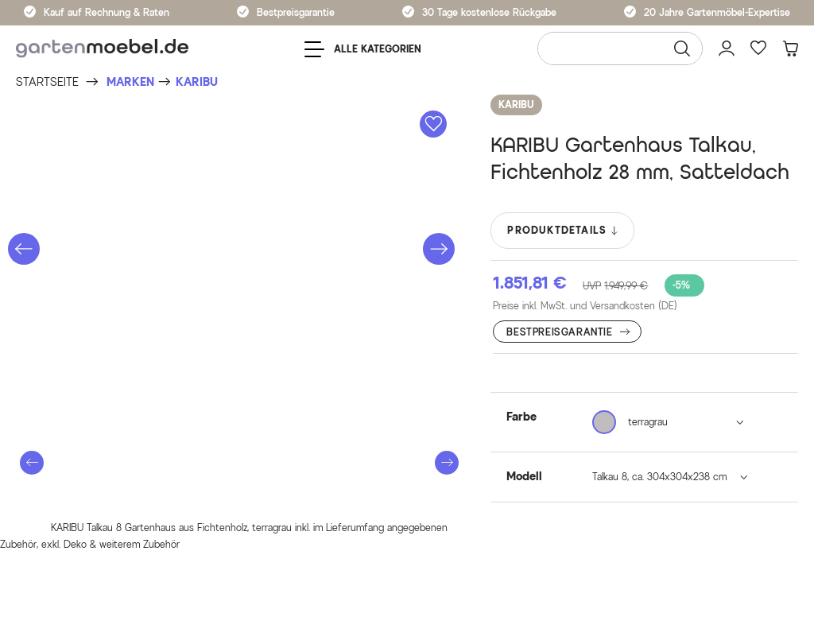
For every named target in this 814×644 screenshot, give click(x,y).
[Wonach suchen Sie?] (620, 48)
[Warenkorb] (790, 48)
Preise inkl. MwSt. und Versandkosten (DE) (585, 306)
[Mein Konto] (727, 48)
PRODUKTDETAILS (563, 231)
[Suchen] (682, 48)
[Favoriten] (758, 48)
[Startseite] (47, 82)
